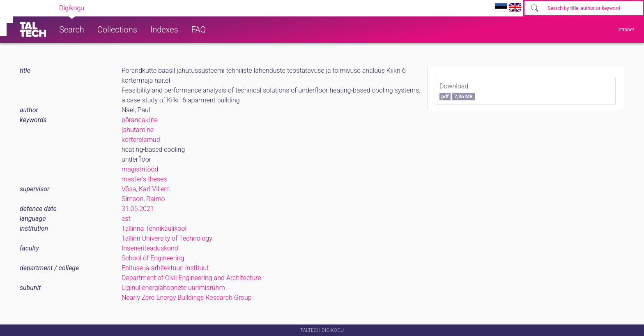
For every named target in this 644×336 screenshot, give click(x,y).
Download (457, 91)
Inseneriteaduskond (150, 248)
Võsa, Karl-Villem (146, 189)
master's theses (144, 179)
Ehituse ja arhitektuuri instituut (165, 268)
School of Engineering (153, 258)
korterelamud (141, 140)
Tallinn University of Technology (167, 238)
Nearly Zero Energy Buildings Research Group (187, 298)
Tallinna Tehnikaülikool (154, 228)
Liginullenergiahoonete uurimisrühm (173, 288)
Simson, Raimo (143, 199)
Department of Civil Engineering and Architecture (191, 278)
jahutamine (138, 130)
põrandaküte (140, 120)
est (126, 219)
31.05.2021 (138, 209)
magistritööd (140, 169)
